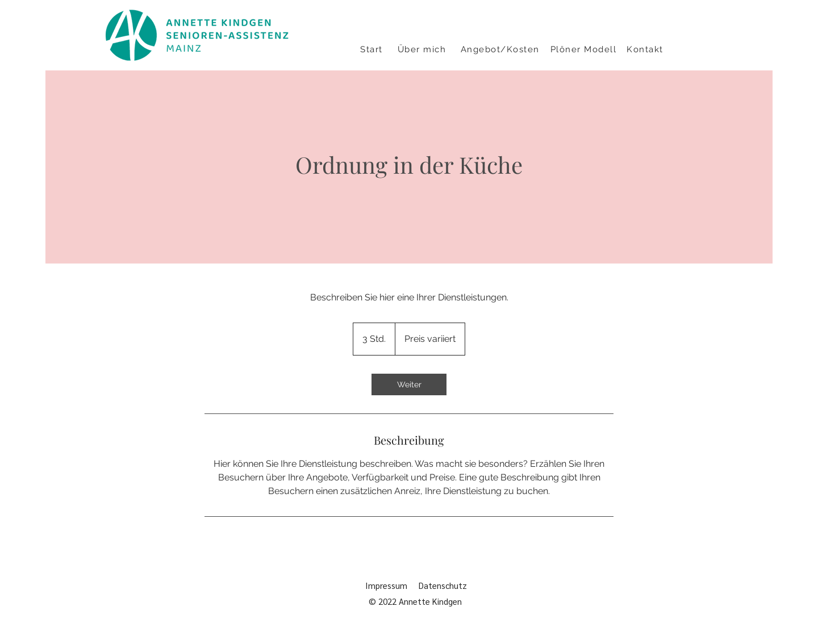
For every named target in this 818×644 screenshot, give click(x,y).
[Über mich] (423, 49)
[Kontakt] (646, 49)
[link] (409, 384)
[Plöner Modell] (585, 49)
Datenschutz (445, 585)
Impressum (386, 585)
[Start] (373, 49)
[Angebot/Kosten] (501, 49)
